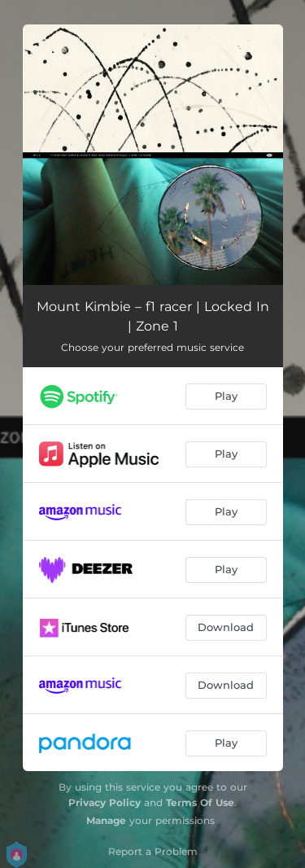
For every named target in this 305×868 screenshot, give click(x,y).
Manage (106, 820)
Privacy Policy (105, 802)
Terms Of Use (200, 802)
